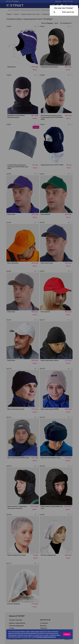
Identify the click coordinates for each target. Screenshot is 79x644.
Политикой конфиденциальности (46, 637)
